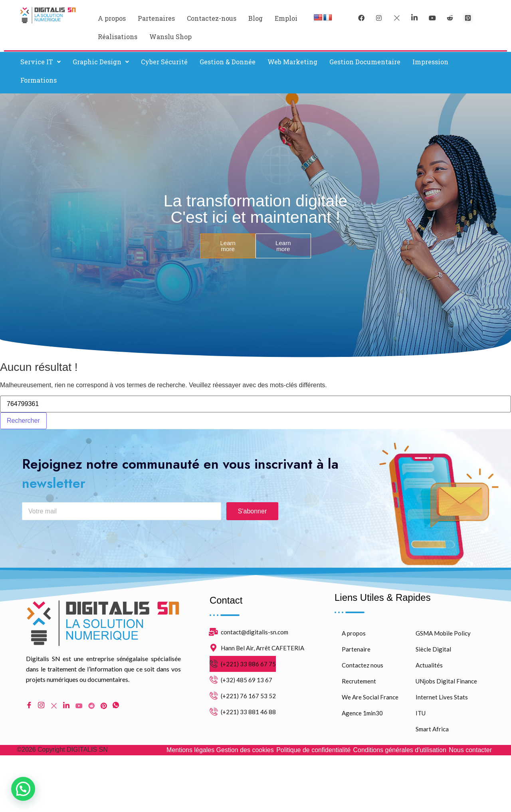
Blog (255, 18)
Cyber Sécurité (164, 62)
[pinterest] (468, 18)
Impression (430, 62)
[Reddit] (91, 712)
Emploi (286, 18)
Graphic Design (101, 62)
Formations (39, 80)
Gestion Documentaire (365, 62)
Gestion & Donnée (228, 62)
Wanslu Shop (170, 37)
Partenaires (156, 18)
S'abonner (252, 518)
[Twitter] (397, 18)
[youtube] (432, 18)
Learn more (228, 246)
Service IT (41, 62)
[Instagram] (41, 712)
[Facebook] (361, 18)
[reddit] (450, 18)
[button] (41, 62)
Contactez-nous (212, 18)
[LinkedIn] (414, 18)
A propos (112, 18)
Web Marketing (292, 62)
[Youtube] (79, 712)
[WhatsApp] (116, 712)
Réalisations (118, 37)
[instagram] (379, 18)
